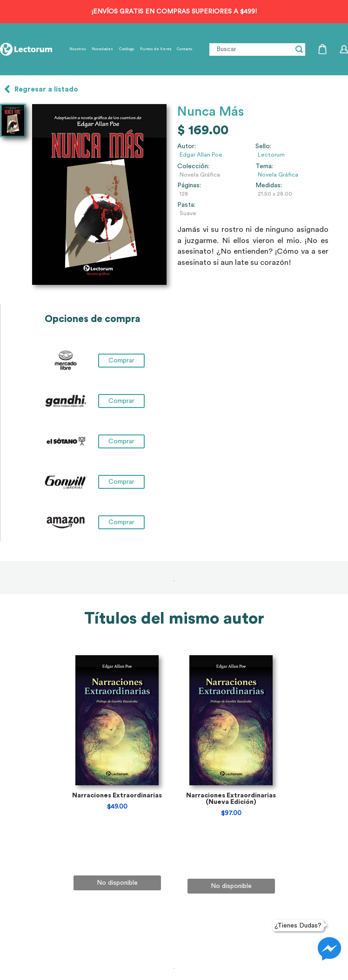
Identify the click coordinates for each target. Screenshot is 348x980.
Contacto (184, 49)
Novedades (102, 49)
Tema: (264, 166)
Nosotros (78, 49)
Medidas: (269, 185)
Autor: (187, 146)
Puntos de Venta (156, 49)
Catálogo (127, 49)
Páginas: (189, 185)
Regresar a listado (46, 89)
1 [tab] (174, 581)
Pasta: (186, 205)
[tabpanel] (117, 802)
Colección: (193, 166)
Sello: (263, 146)
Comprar (121, 361)
